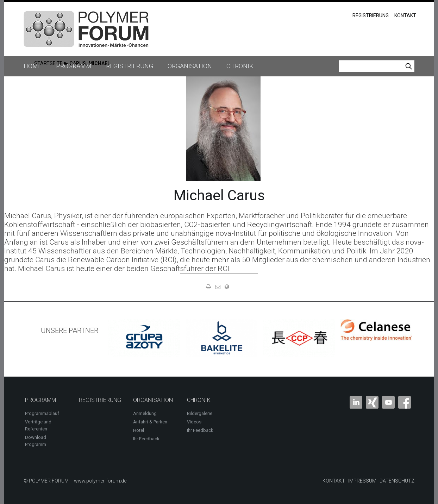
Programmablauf (42, 413)
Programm (74, 66)
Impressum (362, 481)
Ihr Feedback (146, 439)
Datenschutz (397, 481)
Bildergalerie (200, 413)
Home (33, 66)
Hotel (139, 430)
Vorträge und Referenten (38, 425)
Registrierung (371, 15)
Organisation (190, 66)
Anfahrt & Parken (150, 422)
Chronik (240, 66)
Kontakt (405, 15)
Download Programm (36, 441)
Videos (194, 422)
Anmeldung (145, 413)
